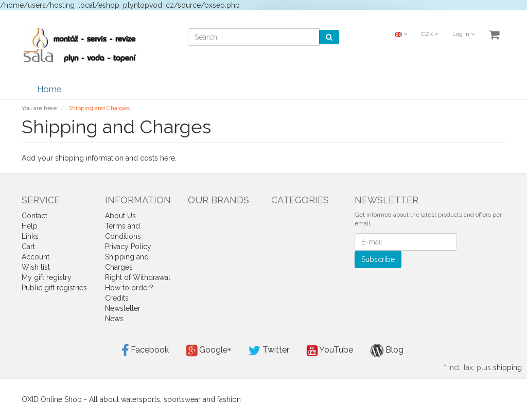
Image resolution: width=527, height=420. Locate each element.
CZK (430, 34)
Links (30, 236)
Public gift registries (54, 288)
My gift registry (47, 277)
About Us (120, 216)
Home (49, 89)
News (114, 319)
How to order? (129, 288)
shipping (507, 367)
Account (36, 257)
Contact (34, 216)
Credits (117, 298)
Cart (28, 247)
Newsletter (123, 308)
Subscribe (378, 259)
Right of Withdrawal (138, 277)
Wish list (36, 267)
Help (30, 226)
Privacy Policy (128, 247)
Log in (463, 34)
